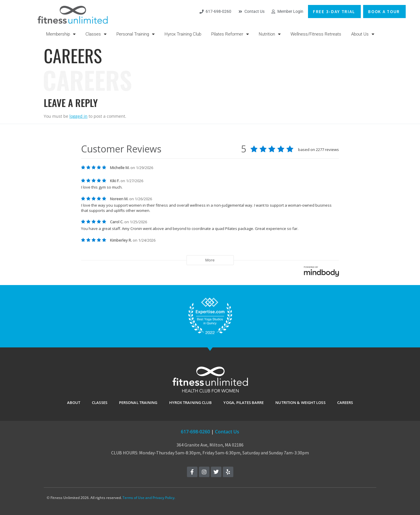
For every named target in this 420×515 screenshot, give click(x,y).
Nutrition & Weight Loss (300, 402)
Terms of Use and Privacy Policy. (149, 498)
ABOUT (74, 402)
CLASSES (100, 402)
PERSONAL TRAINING (138, 402)
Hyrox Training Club (183, 34)
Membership (61, 34)
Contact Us (227, 432)
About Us (363, 34)
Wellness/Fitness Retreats (316, 34)
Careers (345, 402)
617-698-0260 (195, 432)
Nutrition (270, 34)
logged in (78, 116)
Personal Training (135, 34)
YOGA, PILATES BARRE (244, 402)
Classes (96, 34)
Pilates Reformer (230, 34)
